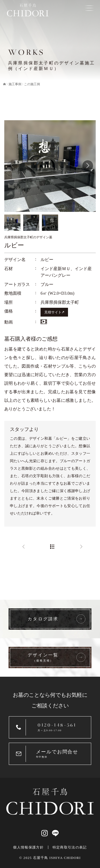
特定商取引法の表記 (70, 847)
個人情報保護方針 (28, 847)
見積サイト (53, 312)
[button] (88, 166)
